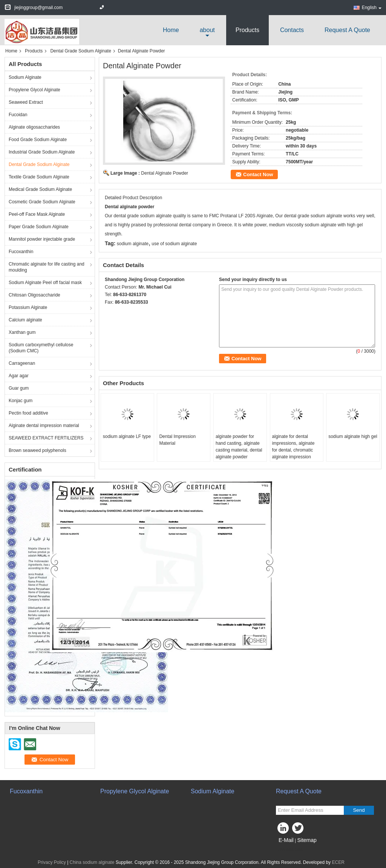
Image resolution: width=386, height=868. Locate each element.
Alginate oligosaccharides (34, 127)
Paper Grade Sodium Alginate (39, 227)
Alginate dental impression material (44, 426)
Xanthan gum (22, 332)
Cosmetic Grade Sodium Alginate (42, 202)
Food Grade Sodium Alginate (38, 140)
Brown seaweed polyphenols (38, 450)
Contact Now (258, 174)
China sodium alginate (92, 862)
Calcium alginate (25, 320)
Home (171, 30)
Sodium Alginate (25, 77)
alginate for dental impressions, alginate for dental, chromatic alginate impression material (293, 450)
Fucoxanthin (21, 252)
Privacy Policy (52, 862)
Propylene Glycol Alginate (34, 90)
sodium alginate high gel (353, 436)
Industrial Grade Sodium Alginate (42, 152)
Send (359, 810)
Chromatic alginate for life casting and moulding (47, 267)
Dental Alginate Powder (165, 173)
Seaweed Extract (26, 102)
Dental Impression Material (177, 440)
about (207, 30)
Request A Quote (347, 30)
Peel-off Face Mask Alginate (37, 214)
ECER (338, 862)
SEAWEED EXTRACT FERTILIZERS (46, 438)
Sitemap (307, 840)
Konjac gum (21, 401)
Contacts (292, 30)
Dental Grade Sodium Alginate (80, 51)
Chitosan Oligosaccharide (34, 295)
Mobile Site (289, 850)
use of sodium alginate (174, 244)
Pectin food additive (28, 413)
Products (247, 30)
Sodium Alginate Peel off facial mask (45, 283)
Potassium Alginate (28, 307)
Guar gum (19, 388)
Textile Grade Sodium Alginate (39, 177)
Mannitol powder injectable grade (42, 239)
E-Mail (286, 840)
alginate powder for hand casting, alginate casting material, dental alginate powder (239, 447)
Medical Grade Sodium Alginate (40, 189)
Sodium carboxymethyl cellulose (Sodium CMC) (41, 348)
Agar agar (19, 376)
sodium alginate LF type (127, 436)
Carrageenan (22, 363)
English (372, 8)
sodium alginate (133, 244)
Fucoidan (18, 115)
